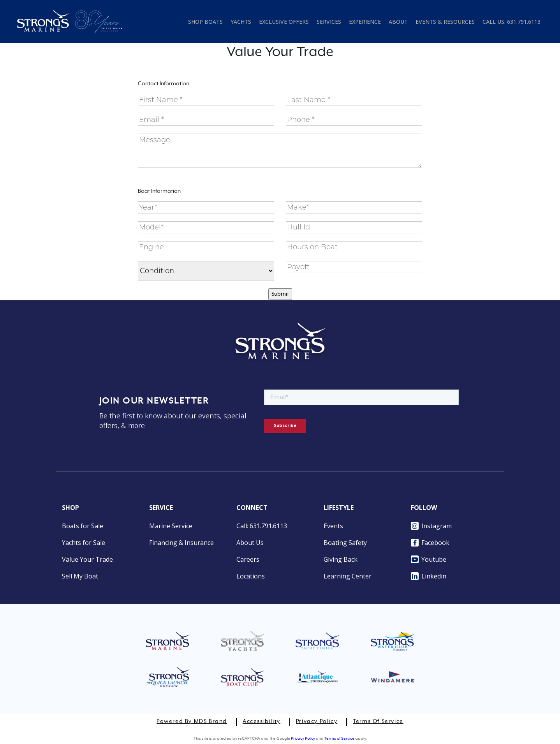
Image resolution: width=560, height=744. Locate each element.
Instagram (431, 526)
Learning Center (348, 576)
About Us (250, 543)
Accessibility (262, 721)
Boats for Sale (83, 526)
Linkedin (429, 576)
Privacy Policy (317, 721)
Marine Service (171, 526)
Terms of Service (378, 721)
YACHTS (241, 22)
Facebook (430, 543)
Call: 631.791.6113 (262, 526)
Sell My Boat (80, 576)
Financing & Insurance (181, 543)
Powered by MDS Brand (192, 721)
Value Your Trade (87, 559)
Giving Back (341, 559)
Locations (251, 576)
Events (333, 526)
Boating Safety (345, 543)
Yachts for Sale (84, 543)
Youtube (429, 559)
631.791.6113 (524, 22)
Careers (248, 559)
